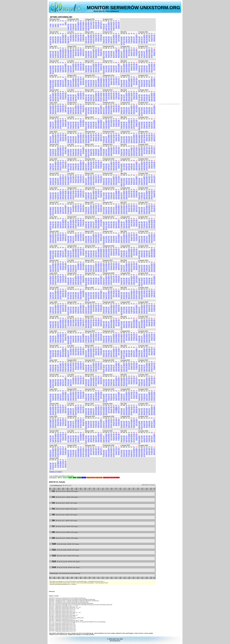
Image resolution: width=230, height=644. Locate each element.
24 (61, 24)
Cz (58, 21)
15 (78, 26)
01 (78, 23)
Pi (61, 21)
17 (83, 26)
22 (56, 24)
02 (81, 23)
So (63, 21)
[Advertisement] (169, 60)
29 (56, 26)
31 (83, 30)
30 (58, 26)
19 (65, 23)
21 (53, 24)
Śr (56, 21)
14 (76, 26)
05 (71, 24)
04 (68, 24)
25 (63, 24)
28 (53, 26)
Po (50, 21)
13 (73, 26)
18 (68, 28)
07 (76, 24)
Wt (53, 21)
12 (71, 26)
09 (81, 24)
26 (65, 24)
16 (81, 26)
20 (51, 24)
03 (83, 23)
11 (68, 26)
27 (51, 26)
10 (83, 24)
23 (58, 24)
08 (78, 24)
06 (73, 24)
